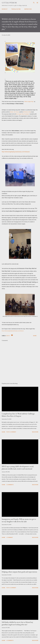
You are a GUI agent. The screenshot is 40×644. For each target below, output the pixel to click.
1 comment (10, 537)
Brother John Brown (14, 112)
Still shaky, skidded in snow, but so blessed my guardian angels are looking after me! (17, 623)
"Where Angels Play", (29, 102)
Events (8, 336)
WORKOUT (5, 9)
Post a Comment (11, 432)
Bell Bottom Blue (27, 112)
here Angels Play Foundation (23, 114)
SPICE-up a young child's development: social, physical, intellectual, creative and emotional (18, 468)
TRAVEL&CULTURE (16, 9)
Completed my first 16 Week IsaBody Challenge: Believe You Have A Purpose (18, 415)
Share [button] (35, 336)
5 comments (10, 485)
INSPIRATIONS (28, 9)
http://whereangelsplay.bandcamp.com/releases (16, 152)
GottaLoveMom (9, 3)
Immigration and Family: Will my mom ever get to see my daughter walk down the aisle (19, 520)
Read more (35, 432)
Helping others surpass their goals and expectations (19, 572)
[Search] (34, 3)
